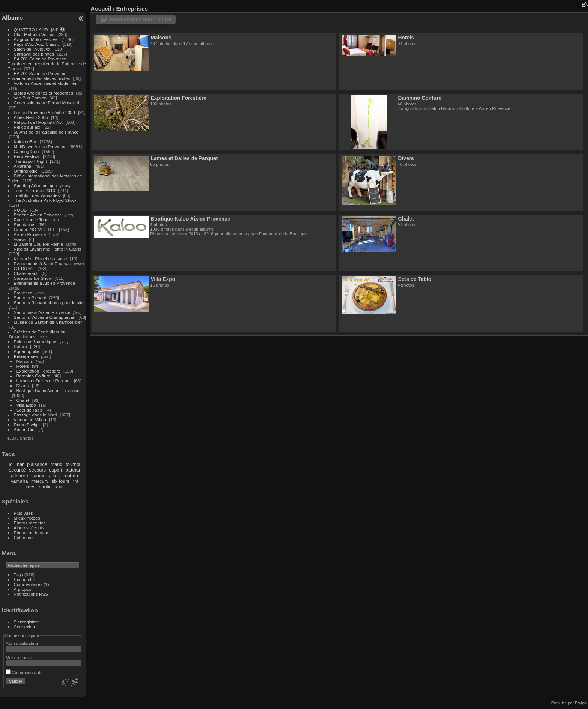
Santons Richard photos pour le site (49, 303)
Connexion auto (24, 672)
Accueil (101, 8)
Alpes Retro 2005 (31, 117)
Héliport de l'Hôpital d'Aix (38, 122)
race (31, 487)
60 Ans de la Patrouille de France (46, 132)
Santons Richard (30, 298)
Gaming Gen (26, 151)
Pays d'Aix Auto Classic (37, 44)
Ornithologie (26, 171)
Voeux (20, 239)
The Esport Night (30, 161)
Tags (19, 575)
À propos (23, 589)
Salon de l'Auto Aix (32, 49)
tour (59, 487)
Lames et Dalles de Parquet (44, 381)
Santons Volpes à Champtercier (45, 317)
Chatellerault (26, 273)
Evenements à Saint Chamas (42, 264)
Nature (20, 346)
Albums (12, 17)
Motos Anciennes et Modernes (43, 93)
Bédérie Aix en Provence (38, 215)
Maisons (25, 361)
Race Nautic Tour (31, 220)
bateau (73, 470)
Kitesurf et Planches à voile (40, 259)
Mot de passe (19, 657)
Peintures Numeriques (36, 342)
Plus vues (23, 513)
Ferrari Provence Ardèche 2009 (45, 112)
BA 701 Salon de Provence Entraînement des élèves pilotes (39, 76)
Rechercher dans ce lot (141, 19)
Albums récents (29, 528)
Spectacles (25, 225)
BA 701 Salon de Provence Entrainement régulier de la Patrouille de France (47, 64)
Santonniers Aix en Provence (42, 312)
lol (11, 464)
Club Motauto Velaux (34, 34)
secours (37, 470)
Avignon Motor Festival (36, 39)
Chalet (23, 400)
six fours (61, 481)
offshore (19, 475)
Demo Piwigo (27, 424)
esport (56, 470)
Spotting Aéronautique (36, 186)
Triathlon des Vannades (37, 195)
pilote (55, 475)
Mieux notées (27, 518)
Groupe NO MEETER (35, 229)
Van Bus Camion (30, 98)
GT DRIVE (24, 268)
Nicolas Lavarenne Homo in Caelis (48, 249)
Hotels (23, 366)
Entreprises (26, 356)
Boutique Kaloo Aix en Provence (48, 390)
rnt (76, 481)
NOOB (20, 210)
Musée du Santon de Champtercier (48, 322)
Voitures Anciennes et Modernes (46, 83)
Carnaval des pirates (34, 54)
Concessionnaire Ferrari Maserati (46, 103)
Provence (23, 293)
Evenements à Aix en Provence (45, 283)
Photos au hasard (31, 533)
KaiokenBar (25, 142)
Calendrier (24, 537)
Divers (23, 385)
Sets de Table (30, 410)
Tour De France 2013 (35, 190)
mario (57, 464)
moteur (71, 475)
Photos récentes (30, 523)
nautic (45, 487)
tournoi (73, 464)
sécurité (17, 470)
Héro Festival (27, 156)
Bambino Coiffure (34, 376)
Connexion (24, 627)
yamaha (19, 481)
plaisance (37, 464)
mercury (40, 481)
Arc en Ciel (25, 429)
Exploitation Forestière (38, 371)
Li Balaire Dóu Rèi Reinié (38, 244)
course (38, 475)
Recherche (25, 579)
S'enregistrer (26, 622)
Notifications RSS (31, 594)
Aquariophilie (27, 351)
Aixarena (22, 166)
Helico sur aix (27, 127)
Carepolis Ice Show (33, 278)
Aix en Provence (30, 234)
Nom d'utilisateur (22, 643)
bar (20, 464)
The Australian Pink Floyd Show (45, 200)
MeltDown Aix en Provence (40, 146)
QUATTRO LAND (31, 29)
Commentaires (28, 584)
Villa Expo (26, 405)
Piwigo (581, 703)
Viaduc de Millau (30, 420)
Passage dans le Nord (36, 415)
